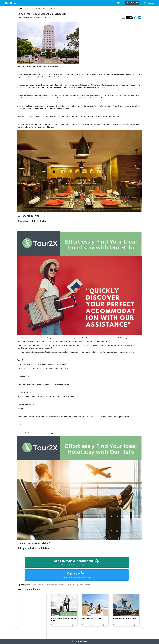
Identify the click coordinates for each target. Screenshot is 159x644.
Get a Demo (149, 3)
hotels (28, 585)
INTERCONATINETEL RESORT (91, 618)
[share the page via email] (124, 17)
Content (21, 8)
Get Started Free (132, 3)
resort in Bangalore (38, 585)
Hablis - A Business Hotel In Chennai (125, 618)
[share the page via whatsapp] (136, 18)
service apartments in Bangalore (55, 585)
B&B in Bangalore (72, 585)
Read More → (60, 625)
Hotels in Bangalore (85, 585)
